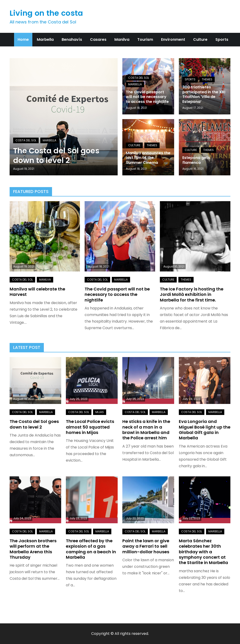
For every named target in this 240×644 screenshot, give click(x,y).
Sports (222, 40)
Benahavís (72, 40)
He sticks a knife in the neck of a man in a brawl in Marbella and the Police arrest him (146, 430)
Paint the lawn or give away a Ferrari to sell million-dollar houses (146, 546)
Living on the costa (46, 13)
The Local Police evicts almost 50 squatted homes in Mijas (90, 427)
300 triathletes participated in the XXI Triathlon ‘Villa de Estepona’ (204, 94)
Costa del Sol (26, 140)
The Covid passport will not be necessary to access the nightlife (147, 97)
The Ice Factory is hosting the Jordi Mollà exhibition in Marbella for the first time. (192, 294)
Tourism (145, 40)
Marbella (45, 40)
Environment (173, 40)
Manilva (122, 40)
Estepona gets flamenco (196, 160)
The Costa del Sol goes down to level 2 (56, 156)
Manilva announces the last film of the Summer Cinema (148, 158)
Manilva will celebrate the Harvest (37, 292)
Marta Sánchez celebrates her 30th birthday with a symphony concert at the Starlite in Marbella (203, 552)
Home (23, 40)
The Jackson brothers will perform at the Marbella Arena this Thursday (33, 549)
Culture (200, 40)
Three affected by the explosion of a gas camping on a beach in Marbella (91, 549)
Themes (207, 79)
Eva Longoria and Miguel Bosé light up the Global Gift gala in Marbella (205, 430)
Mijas (100, 412)
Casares (98, 40)
